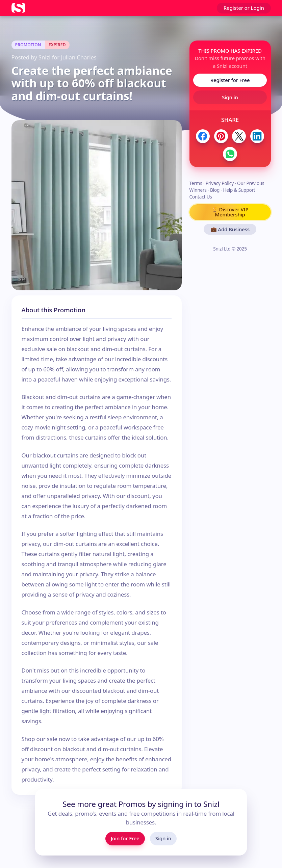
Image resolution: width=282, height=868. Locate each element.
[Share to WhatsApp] (230, 154)
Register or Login (244, 8)
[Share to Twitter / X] (239, 136)
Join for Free (125, 838)
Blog (215, 190)
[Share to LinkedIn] (257, 136)
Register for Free (230, 80)
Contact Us (201, 197)
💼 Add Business (230, 229)
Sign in (230, 97)
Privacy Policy (220, 183)
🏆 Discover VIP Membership (230, 212)
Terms (196, 183)
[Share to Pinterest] (221, 136)
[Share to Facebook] (203, 136)
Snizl (45, 57)
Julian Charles (79, 57)
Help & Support (239, 190)
